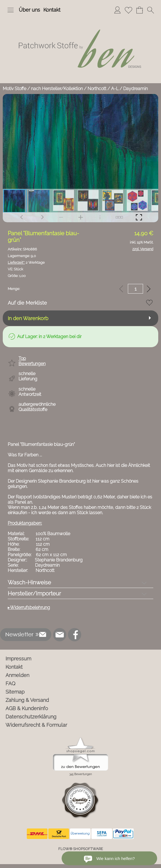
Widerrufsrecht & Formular (36, 725)
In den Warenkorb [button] (28, 318)
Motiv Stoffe (14, 89)
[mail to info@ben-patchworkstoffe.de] (60, 635)
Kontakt (52, 10)
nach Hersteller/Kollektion (57, 89)
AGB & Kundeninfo (27, 708)
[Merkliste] (128, 10)
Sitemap (15, 692)
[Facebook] (75, 635)
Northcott (97, 89)
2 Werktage (26, 262)
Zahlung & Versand (27, 700)
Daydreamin (135, 89)
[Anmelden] (117, 10)
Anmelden (17, 675)
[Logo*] (80, 19)
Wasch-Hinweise (29, 582)
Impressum (18, 659)
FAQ (10, 683)
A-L (115, 89)
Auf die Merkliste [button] (27, 303)
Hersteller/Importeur (34, 594)
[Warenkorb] (139, 10)
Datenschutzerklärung (31, 717)
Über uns (29, 10)
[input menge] (135, 289)
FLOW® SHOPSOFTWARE (81, 849)
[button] (10, 10)
